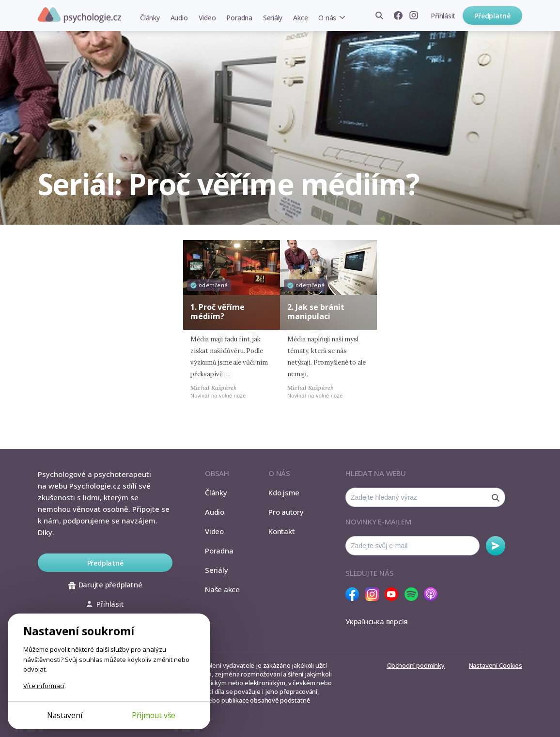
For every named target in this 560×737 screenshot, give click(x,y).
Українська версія (377, 621)
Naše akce (222, 589)
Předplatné (492, 16)
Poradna (239, 18)
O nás (327, 18)
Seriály (273, 18)
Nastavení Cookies (496, 665)
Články (150, 18)
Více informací (44, 686)
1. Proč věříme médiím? (218, 312)
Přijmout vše (154, 715)
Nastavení (65, 715)
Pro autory (286, 512)
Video (207, 18)
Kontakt (281, 531)
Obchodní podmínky (416, 665)
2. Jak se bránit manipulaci (316, 312)
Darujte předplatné (105, 584)
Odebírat (496, 546)
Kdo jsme (284, 492)
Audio (179, 18)
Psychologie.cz (79, 15)
